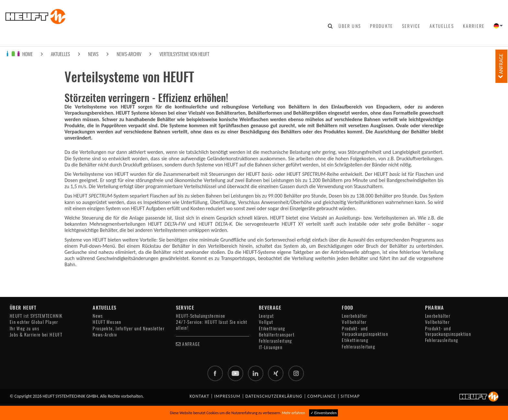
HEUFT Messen (107, 322)
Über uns (350, 26)
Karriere (474, 26)
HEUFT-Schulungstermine (201, 316)
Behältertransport (277, 335)
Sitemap (350, 396)
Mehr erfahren (293, 413)
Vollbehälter (354, 322)
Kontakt (199, 396)
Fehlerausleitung (276, 341)
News (93, 54)
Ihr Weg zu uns (24, 329)
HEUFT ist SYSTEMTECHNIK (36, 316)
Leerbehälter (354, 316)
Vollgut (266, 322)
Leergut (266, 316)
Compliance (322, 396)
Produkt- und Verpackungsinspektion (365, 331)
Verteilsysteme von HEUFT (184, 54)
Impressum (227, 396)
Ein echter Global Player (34, 322)
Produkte (381, 26)
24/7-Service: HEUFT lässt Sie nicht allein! (212, 325)
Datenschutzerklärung (274, 396)
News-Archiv (129, 54)
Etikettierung (272, 329)
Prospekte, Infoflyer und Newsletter (129, 329)
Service (411, 26)
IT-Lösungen (271, 347)
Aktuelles (442, 26)
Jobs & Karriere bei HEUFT (36, 335)
